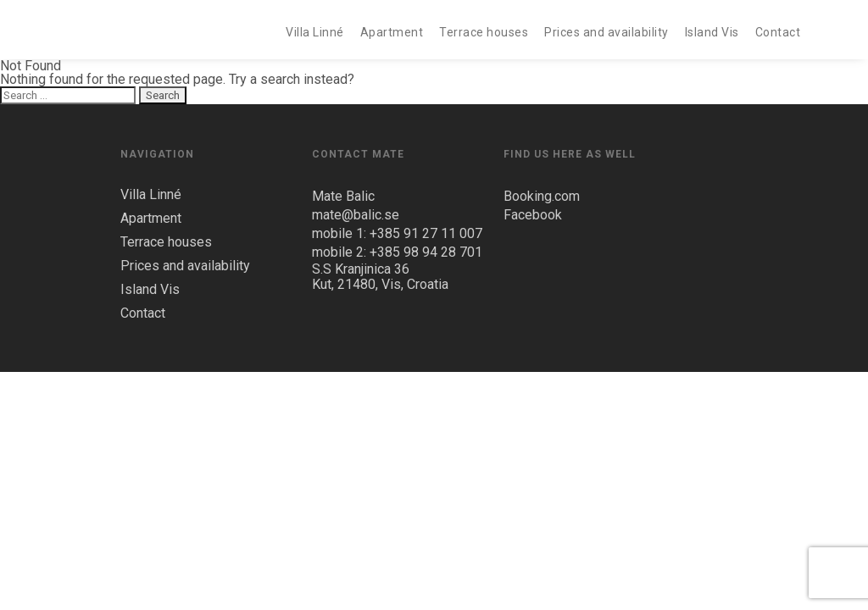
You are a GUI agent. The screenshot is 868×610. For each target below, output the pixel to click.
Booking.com (542, 196)
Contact (778, 32)
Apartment (392, 32)
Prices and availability (606, 32)
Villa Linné (315, 32)
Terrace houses (484, 32)
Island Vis (712, 32)
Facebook (533, 215)
